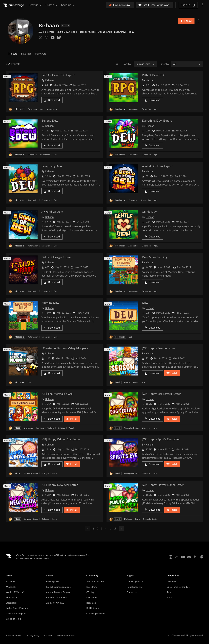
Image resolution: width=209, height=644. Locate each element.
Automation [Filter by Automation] (52, 109)
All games (11, 582)
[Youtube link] (183, 557)
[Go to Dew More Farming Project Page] (155, 274)
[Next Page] (122, 529)
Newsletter (92, 598)
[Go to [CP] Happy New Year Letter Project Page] (54, 501)
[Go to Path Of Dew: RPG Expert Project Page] (54, 92)
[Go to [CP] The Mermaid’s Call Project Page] (54, 410)
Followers (41, 54)
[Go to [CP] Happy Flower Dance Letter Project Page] (155, 501)
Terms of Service (14, 636)
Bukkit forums (93, 608)
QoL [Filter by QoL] (42, 109)
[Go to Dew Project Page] (155, 319)
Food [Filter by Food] (135, 382)
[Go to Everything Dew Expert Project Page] (155, 137)
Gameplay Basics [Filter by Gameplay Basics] (131, 428)
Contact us (132, 592)
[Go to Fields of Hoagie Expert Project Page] (54, 274)
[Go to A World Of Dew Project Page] (54, 228)
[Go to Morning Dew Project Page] (54, 319)
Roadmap (91, 603)
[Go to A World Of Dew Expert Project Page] (155, 183)
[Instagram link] (171, 557)
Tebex (170, 592)
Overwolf (171, 582)
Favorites (26, 54)
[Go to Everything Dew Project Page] (54, 183)
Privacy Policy (33, 636)
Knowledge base (135, 582)
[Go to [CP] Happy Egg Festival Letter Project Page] (155, 410)
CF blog (90, 592)
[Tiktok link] (177, 557)
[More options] (203, 5)
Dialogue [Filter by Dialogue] (61, 428)
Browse (35, 5)
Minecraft (11, 587)
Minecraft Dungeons (16, 614)
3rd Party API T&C (55, 603)
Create (52, 5)
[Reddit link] (201, 557)
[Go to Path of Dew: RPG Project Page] (155, 92)
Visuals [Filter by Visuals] (71, 428)
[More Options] (199, 21)
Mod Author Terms (66, 636)
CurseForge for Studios (178, 587)
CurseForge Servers (96, 614)
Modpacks (19, 109)
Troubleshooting (134, 587)
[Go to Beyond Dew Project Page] (54, 137)
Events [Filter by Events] (127, 382)
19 (115, 529)
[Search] (117, 64)
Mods (118, 382)
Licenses (48, 636)
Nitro (169, 598)
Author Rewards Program (59, 592)
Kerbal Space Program (17, 608)
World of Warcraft (15, 592)
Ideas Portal (92, 587)
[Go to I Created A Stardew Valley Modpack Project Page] (54, 365)
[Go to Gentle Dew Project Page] (155, 228)
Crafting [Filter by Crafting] (51, 428)
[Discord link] (189, 557)
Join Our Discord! (95, 582)
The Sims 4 (11, 598)
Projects (13, 54)
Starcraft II (11, 603)
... (110, 529)
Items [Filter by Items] (143, 382)
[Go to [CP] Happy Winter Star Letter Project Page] (54, 456)
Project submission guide (58, 587)
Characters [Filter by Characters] (28, 428)
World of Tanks (13, 619)
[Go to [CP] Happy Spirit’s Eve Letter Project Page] (155, 456)
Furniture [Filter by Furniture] (40, 428)
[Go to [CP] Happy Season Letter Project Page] (155, 365)
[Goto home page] (14, 5)
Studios (68, 5)
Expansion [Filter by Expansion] (32, 109)
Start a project (53, 582)
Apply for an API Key (56, 598)
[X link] (195, 557)
